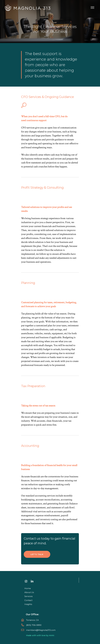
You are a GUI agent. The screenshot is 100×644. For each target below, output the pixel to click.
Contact (28, 600)
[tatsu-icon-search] (24, 105)
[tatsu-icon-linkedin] (33, 581)
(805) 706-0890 (34, 625)
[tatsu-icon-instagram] (27, 581)
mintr (52, 635)
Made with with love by (37, 635)
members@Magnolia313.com (41, 630)
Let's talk (37, 554)
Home (28, 588)
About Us (29, 592)
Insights (28, 604)
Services (28, 596)
